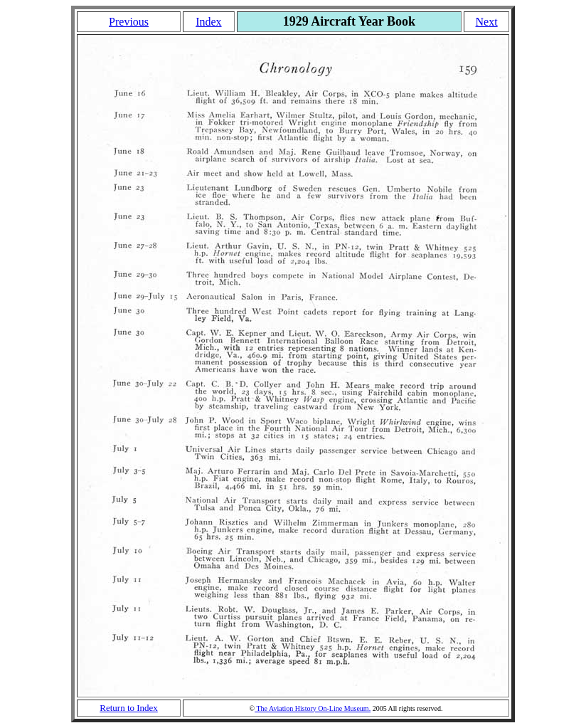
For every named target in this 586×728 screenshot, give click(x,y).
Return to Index (129, 708)
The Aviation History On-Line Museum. (313, 708)
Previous (129, 22)
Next (487, 22)
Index (208, 22)
